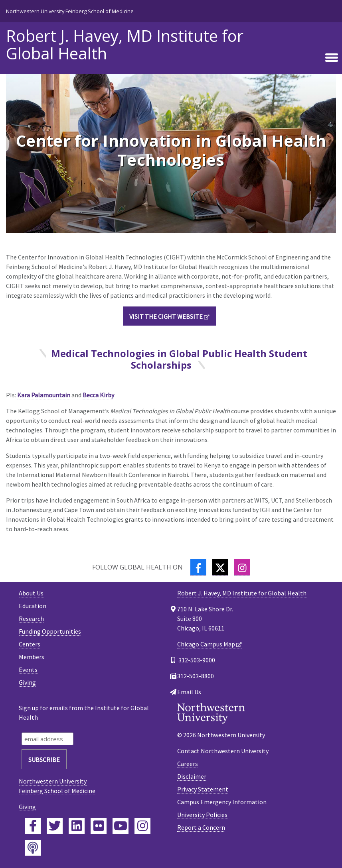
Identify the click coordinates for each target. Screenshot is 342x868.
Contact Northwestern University (223, 751)
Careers (188, 764)
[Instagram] (242, 567)
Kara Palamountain (44, 395)
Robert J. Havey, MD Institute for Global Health (125, 45)
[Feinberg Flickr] (99, 826)
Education (33, 606)
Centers (30, 644)
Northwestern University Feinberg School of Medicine (70, 11)
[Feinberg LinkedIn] (77, 826)
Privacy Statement (203, 789)
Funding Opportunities (50, 631)
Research (31, 619)
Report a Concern (201, 827)
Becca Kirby (98, 395)
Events (28, 670)
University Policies (202, 815)
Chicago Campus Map (206, 644)
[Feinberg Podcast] (33, 848)
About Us (31, 593)
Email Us (189, 692)
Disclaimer (192, 776)
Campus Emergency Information (222, 802)
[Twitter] (220, 567)
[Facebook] (198, 567)
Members (32, 657)
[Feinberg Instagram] (142, 826)
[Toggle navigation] (332, 58)
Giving (27, 682)
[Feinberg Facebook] (33, 826)
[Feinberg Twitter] (55, 826)
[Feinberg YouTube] (121, 826)
